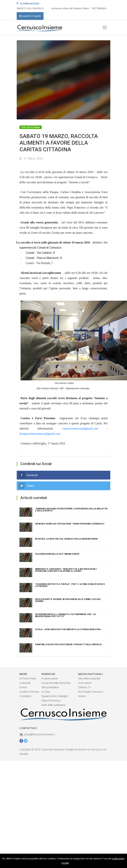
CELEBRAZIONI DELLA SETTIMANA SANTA (57, 554)
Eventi (23, 687)
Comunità (25, 683)
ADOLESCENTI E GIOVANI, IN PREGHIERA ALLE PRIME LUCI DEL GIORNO (68, 600)
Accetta (65, 863)
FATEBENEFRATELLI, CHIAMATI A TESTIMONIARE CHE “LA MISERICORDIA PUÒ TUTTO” (65, 615)
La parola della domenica (56, 683)
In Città (46, 692)
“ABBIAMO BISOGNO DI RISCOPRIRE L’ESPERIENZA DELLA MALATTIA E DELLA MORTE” (71, 510)
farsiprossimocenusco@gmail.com (40, 434)
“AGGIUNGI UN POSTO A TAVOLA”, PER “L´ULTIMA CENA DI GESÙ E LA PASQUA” (70, 585)
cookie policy (118, 859)
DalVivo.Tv (85, 687)
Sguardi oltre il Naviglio (55, 696)
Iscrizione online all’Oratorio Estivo (70, 8)
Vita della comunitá (89, 678)
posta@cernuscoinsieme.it (37, 734)
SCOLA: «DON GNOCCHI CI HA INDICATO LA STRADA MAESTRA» (68, 629)
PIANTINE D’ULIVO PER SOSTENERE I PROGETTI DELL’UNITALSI (68, 644)
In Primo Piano (28, 678)
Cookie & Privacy (29, 692)
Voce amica (85, 683)
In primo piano (50, 678)
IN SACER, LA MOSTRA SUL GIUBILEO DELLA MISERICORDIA (66, 539)
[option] (47, 8)
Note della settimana (53, 705)
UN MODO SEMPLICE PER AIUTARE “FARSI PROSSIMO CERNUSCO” (70, 524)
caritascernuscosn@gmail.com (80, 428)
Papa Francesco (51, 701)
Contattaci (25, 696)
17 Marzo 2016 (31, 159)
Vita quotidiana (31, 127)
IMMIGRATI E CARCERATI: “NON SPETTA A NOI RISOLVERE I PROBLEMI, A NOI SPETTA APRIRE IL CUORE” (66, 570)
